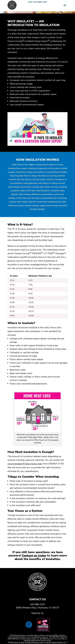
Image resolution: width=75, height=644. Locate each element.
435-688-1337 (37, 604)
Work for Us (37, 613)
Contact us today (34, 555)
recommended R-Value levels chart (25, 464)
